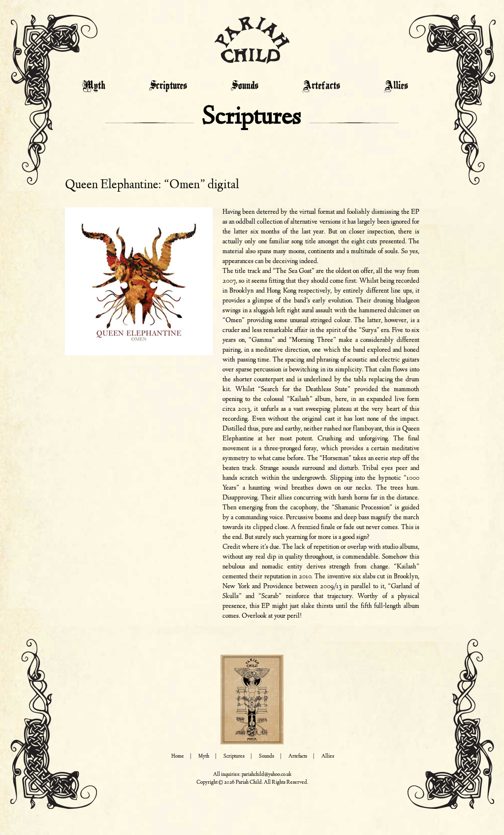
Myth (94, 86)
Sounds (245, 86)
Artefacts (321, 86)
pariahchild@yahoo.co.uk (267, 775)
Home (178, 756)
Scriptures (168, 86)
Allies (396, 86)
